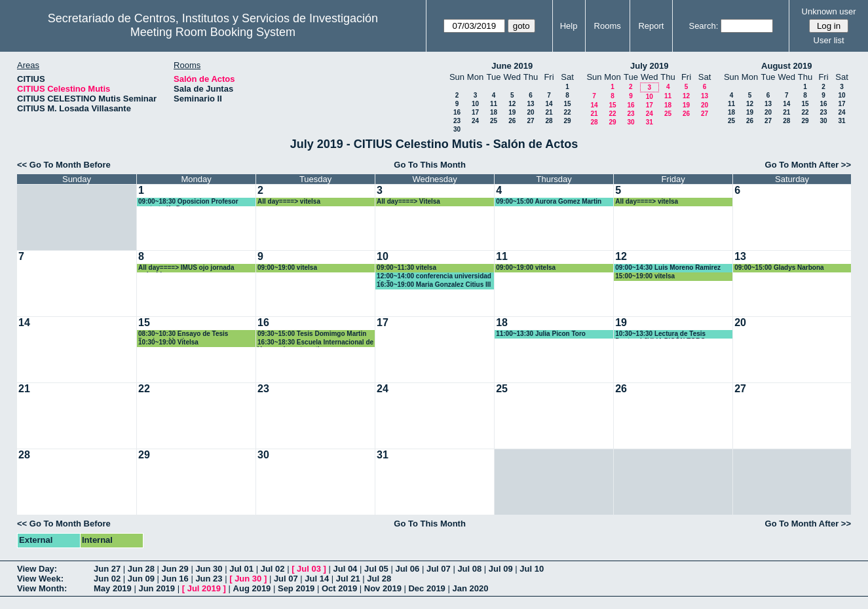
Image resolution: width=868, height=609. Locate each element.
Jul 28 (379, 579)
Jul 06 (407, 569)
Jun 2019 (157, 588)
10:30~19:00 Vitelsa (168, 342)
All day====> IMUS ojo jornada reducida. (186, 268)
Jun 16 (175, 579)
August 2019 (786, 66)
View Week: (40, 579)
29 (567, 121)
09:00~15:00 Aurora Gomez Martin (549, 201)
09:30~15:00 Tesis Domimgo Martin (312, 334)
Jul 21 (348, 579)
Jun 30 (209, 569)
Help (569, 26)
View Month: (42, 588)
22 (567, 112)
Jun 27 (107, 569)
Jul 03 (309, 569)
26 (512, 121)
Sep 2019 (296, 588)
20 (530, 112)
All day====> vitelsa (289, 201)
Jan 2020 (470, 588)
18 (494, 112)
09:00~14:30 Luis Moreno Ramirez (668, 268)
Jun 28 (141, 569)
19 (512, 112)
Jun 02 (107, 579)
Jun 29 (175, 569)
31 (650, 122)
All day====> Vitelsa (408, 201)
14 (549, 104)
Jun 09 (141, 579)
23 (457, 121)
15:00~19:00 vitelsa (645, 276)
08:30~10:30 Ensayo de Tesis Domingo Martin (183, 334)
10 (475, 104)
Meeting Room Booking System (213, 32)
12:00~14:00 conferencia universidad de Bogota (434, 277)
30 (457, 129)
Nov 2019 (383, 588)
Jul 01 (241, 569)
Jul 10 (532, 569)
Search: (703, 26)
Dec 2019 (426, 588)
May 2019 (113, 588)
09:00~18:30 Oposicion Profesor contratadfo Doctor (188, 202)
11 (494, 104)
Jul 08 (469, 569)
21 (549, 112)
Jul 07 (439, 569)
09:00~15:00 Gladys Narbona (779, 268)
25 (494, 121)
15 (567, 104)
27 (530, 121)
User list (829, 40)
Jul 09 (501, 569)
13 (530, 104)
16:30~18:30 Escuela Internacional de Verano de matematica (315, 343)
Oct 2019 (339, 588)
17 (475, 112)
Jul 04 (346, 569)
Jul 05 (376, 569)
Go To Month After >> (808, 165)
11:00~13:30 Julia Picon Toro (541, 334)
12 (512, 104)
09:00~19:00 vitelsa (287, 268)
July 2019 (650, 66)
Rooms (608, 26)
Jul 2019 (204, 588)
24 (475, 121)
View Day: (37, 569)
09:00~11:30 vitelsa (406, 268)
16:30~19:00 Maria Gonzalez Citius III (434, 285)
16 (457, 112)
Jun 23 (209, 579)
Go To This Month (430, 165)
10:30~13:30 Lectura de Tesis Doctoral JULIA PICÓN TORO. (661, 334)
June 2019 (512, 66)
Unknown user (829, 11)
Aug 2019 (252, 588)
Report (651, 26)
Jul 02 (273, 569)
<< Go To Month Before (64, 165)
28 (549, 121)
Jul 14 (317, 579)
